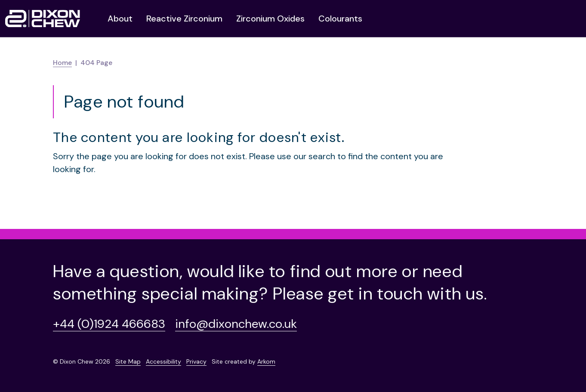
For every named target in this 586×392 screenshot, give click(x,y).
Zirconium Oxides (270, 19)
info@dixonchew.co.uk (236, 324)
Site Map (128, 361)
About (120, 19)
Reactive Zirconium (184, 19)
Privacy (196, 361)
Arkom (266, 361)
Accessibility (163, 361)
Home (62, 63)
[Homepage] (43, 19)
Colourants (340, 19)
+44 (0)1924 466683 (109, 324)
